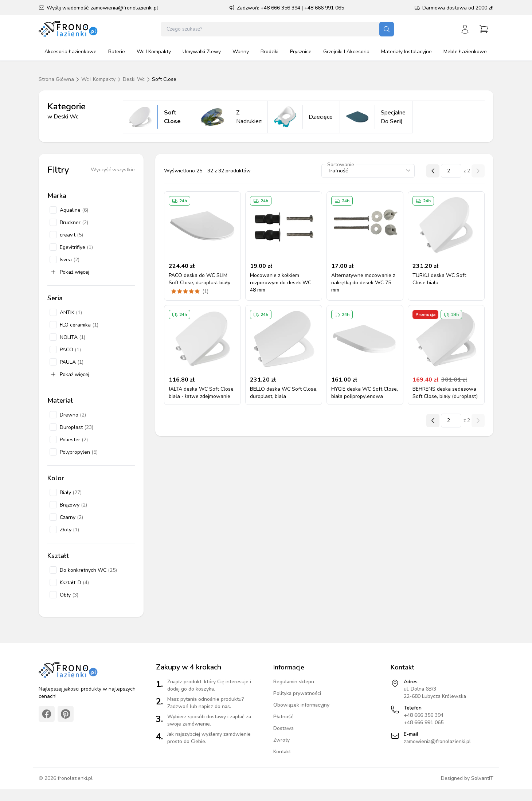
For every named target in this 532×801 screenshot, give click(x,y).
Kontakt (282, 752)
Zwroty (281, 740)
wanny (241, 52)
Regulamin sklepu (294, 682)
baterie (117, 52)
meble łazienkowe (465, 52)
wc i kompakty (154, 52)
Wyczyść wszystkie (113, 170)
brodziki (269, 52)
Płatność (283, 717)
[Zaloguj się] (465, 29)
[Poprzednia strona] (433, 171)
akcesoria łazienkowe (71, 52)
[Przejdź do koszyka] (484, 29)
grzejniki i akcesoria (346, 52)
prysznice (301, 52)
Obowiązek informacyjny (301, 705)
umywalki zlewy (202, 52)
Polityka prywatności (297, 693)
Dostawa (283, 728)
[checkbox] (53, 210)
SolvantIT (482, 778)
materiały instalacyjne (406, 52)
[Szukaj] (387, 29)
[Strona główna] (69, 29)
